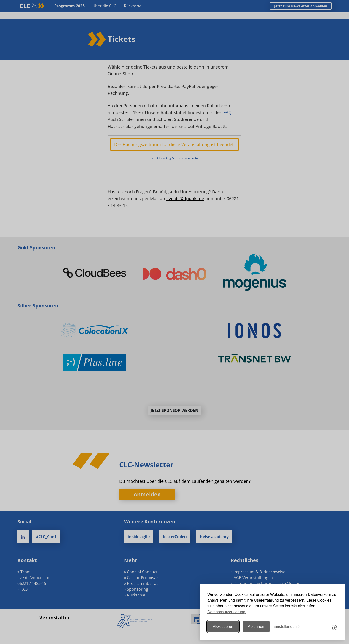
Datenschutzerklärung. (227, 612)
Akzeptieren (223, 626)
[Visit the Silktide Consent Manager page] (334, 627)
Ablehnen (256, 626)
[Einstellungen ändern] (287, 626)
